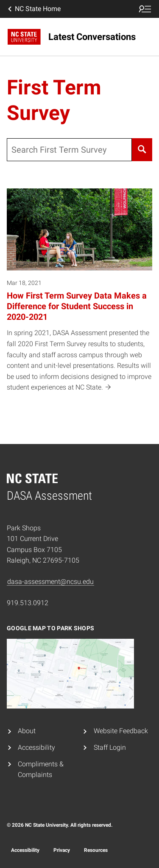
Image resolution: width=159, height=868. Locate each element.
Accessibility (36, 747)
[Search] (142, 150)
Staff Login (110, 747)
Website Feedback (121, 731)
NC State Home (33, 9)
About (27, 731)
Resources (96, 850)
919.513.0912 (28, 603)
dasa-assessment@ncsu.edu (50, 582)
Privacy (62, 850)
